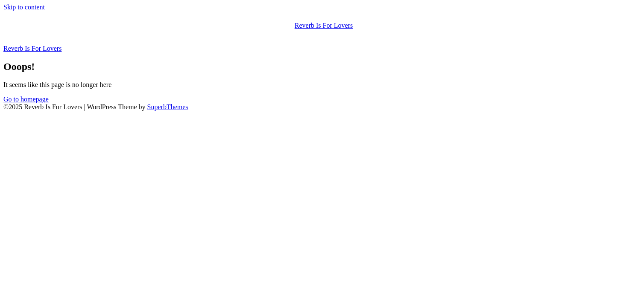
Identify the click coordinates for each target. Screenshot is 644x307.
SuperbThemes (168, 107)
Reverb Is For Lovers (324, 25)
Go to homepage (26, 99)
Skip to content (24, 7)
